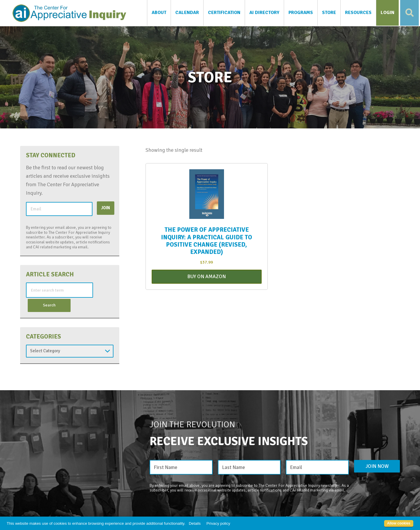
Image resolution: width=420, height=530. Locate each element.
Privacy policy (218, 523)
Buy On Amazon (207, 278)
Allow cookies (399, 523)
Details (195, 523)
